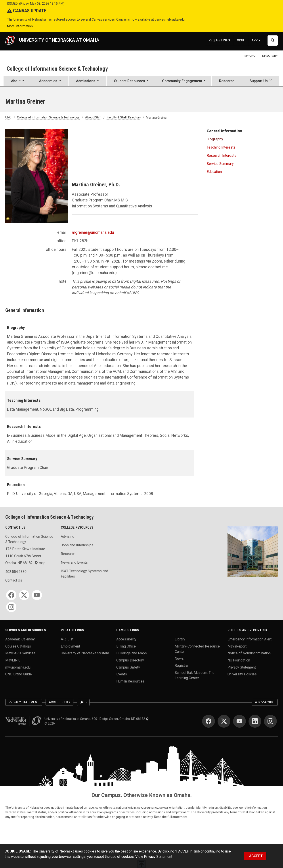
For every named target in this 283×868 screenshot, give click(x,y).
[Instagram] (11, 607)
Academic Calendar (20, 639)
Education (214, 172)
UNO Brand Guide (19, 674)
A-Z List (67, 639)
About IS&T (93, 118)
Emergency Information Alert (250, 639)
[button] (18, 81)
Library (180, 639)
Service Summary (220, 164)
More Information (20, 26)
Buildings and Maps (132, 653)
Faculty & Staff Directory (124, 118)
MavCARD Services (20, 653)
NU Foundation (239, 660)
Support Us (259, 81)
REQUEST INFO (219, 40)
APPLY (256, 40)
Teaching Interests (221, 147)
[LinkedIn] (255, 721)
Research (227, 81)
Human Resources (130, 681)
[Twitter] (24, 595)
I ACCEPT (255, 856)
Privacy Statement (242, 667)
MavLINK (12, 660)
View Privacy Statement (154, 857)
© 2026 (50, 723)
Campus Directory (130, 660)
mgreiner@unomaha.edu (93, 232)
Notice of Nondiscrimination (249, 653)
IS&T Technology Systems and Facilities (84, 574)
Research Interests (222, 156)
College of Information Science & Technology (57, 69)
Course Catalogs (18, 646)
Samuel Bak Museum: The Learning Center (195, 675)
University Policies (242, 674)
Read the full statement (171, 817)
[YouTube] (37, 595)
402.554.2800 (265, 702)
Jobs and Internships (77, 545)
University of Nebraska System (85, 653)
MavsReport (237, 646)
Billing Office (126, 646)
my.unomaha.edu (18, 667)
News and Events (74, 562)
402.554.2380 (16, 572)
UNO (8, 118)
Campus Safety (128, 667)
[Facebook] (11, 595)
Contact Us (14, 580)
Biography (215, 139)
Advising (68, 536)
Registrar (182, 665)
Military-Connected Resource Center (197, 649)
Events (122, 674)
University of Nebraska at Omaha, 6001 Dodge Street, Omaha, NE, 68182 (97, 719)
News (179, 658)
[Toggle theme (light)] (83, 702)
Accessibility (126, 639)
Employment (70, 646)
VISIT (241, 40)
